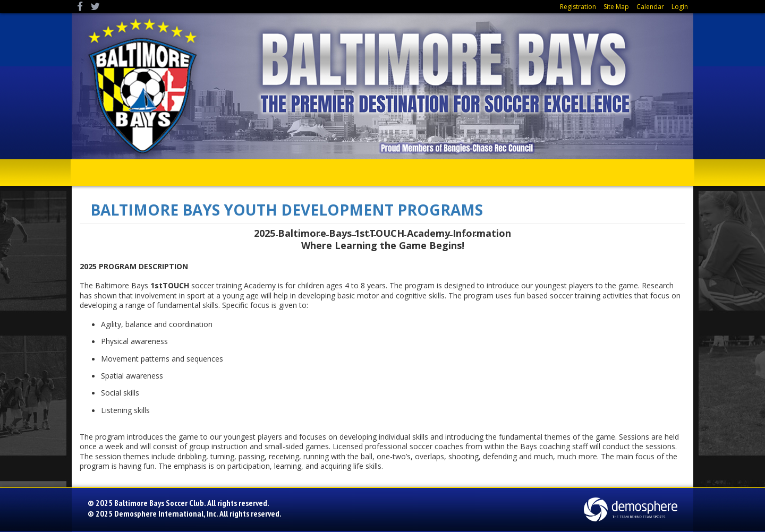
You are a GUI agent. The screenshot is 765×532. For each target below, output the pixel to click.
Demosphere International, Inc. (166, 513)
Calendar (650, 7)
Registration (578, 7)
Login (680, 7)
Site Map (616, 7)
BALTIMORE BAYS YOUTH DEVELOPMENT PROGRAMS (287, 210)
